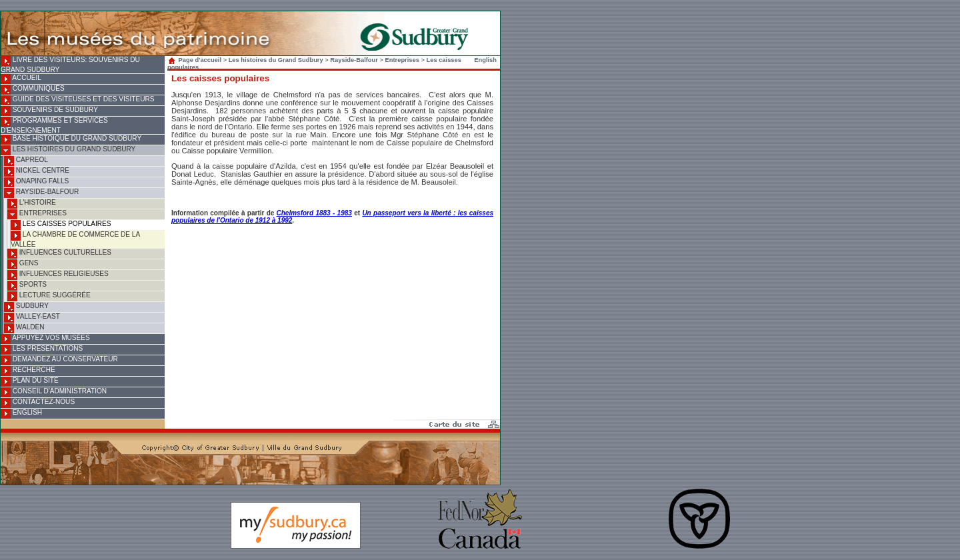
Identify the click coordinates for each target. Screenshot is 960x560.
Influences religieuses (58, 275)
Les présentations (42, 350)
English (21, 414)
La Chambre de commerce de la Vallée (75, 239)
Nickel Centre (37, 172)
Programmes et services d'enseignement (54, 125)
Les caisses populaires (61, 225)
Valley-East (32, 318)
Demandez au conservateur (59, 360)
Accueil (21, 79)
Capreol (26, 161)
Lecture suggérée (49, 296)
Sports (27, 286)
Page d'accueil (196, 60)
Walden (24, 328)
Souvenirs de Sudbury (49, 111)
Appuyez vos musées (45, 339)
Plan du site (30, 382)
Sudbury (26, 307)
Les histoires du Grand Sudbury (68, 150)
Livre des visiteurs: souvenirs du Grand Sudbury (70, 65)
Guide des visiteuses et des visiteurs (77, 100)
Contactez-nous (38, 403)
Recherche (28, 371)
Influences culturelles (59, 254)
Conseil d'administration (54, 392)
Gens (23, 264)
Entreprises (37, 214)
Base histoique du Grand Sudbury (71, 140)
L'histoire (32, 204)
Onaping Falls (36, 182)
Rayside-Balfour (41, 193)
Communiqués (33, 90)
